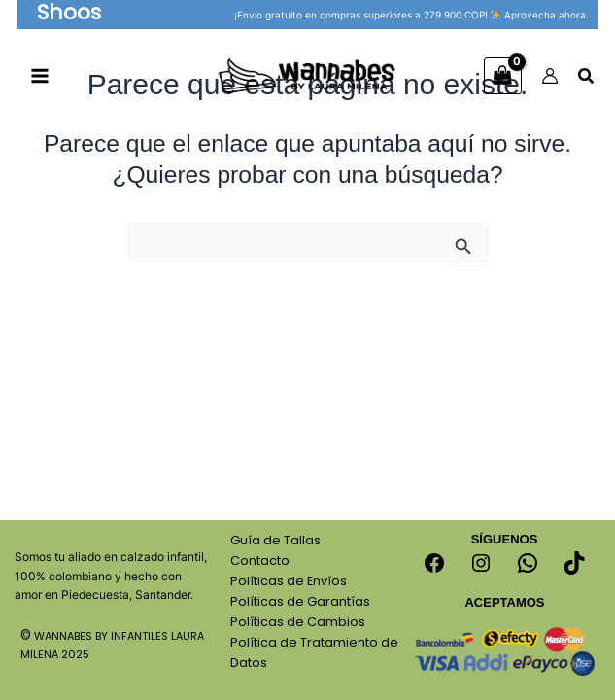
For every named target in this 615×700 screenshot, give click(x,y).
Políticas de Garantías (300, 601)
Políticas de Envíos (289, 581)
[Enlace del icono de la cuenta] (550, 78)
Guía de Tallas (275, 540)
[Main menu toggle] (40, 78)
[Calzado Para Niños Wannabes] (308, 77)
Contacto (260, 560)
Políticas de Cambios (298, 622)
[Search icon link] (587, 80)
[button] (72, 15)
